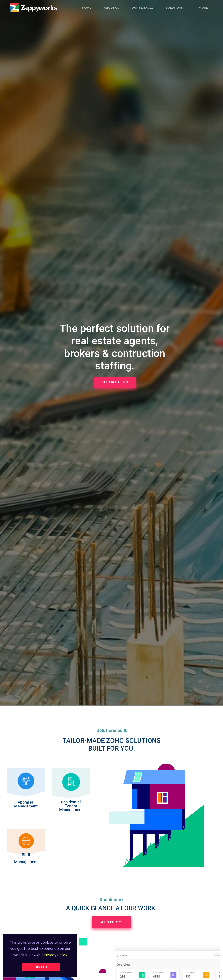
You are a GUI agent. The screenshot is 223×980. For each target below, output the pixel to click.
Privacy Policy (55, 955)
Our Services (145, 8)
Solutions (179, 8)
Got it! (41, 967)
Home (89, 8)
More (208, 8)
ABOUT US (114, 8)
